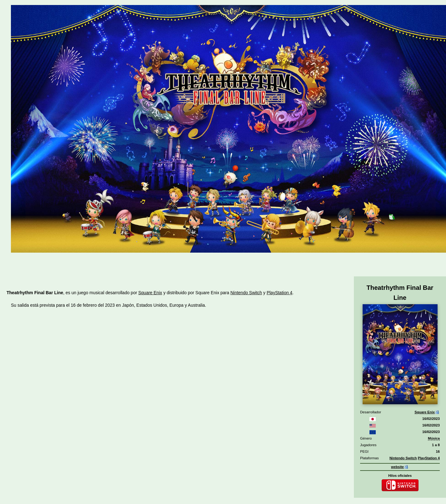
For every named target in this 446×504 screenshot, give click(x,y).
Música (434, 438)
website (397, 467)
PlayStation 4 (429, 458)
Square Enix (425, 412)
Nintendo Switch (403, 458)
